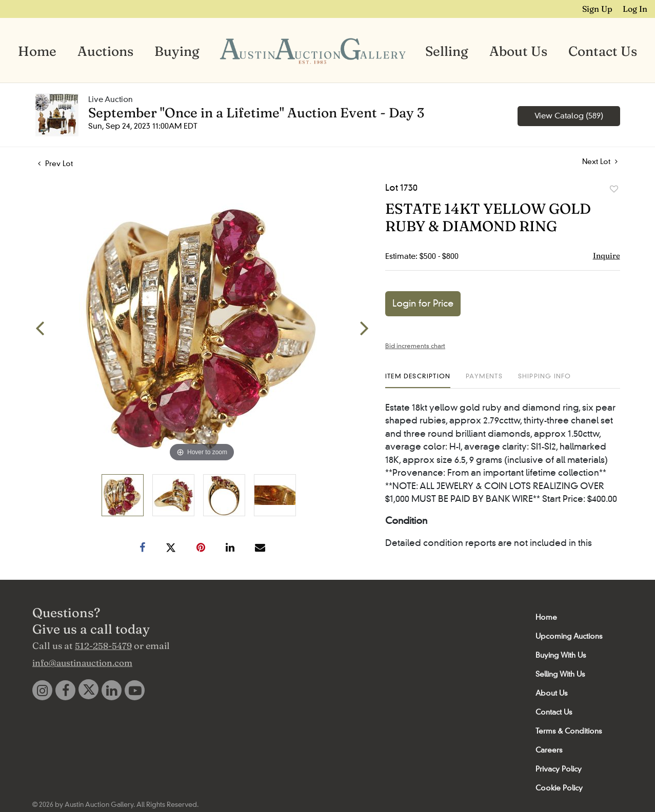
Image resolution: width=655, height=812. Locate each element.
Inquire (607, 256)
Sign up (598, 9)
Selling (447, 51)
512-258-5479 (103, 646)
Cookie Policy (559, 788)
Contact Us (603, 51)
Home (37, 51)
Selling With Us (560, 674)
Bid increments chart (415, 346)
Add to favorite (614, 189)
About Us (518, 51)
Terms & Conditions (569, 731)
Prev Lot (55, 164)
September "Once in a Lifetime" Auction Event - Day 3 (256, 113)
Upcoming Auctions (569, 636)
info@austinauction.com (82, 663)
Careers (549, 750)
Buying (177, 51)
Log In (635, 9)
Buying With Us (561, 655)
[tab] (418, 380)
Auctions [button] (105, 51)
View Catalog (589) (569, 116)
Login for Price (423, 303)
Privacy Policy (559, 769)
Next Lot (600, 162)
